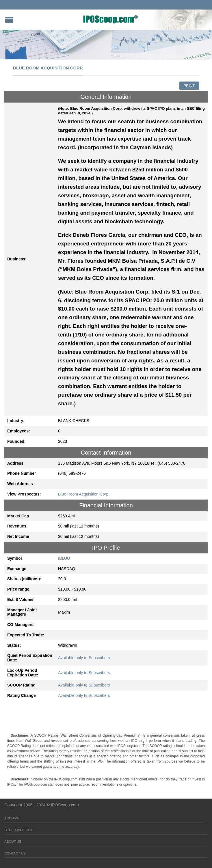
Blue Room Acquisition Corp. (84, 494)
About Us (13, 841)
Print (189, 86)
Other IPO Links (19, 830)
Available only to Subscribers (84, 658)
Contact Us (15, 853)
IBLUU (64, 558)
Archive (12, 818)
